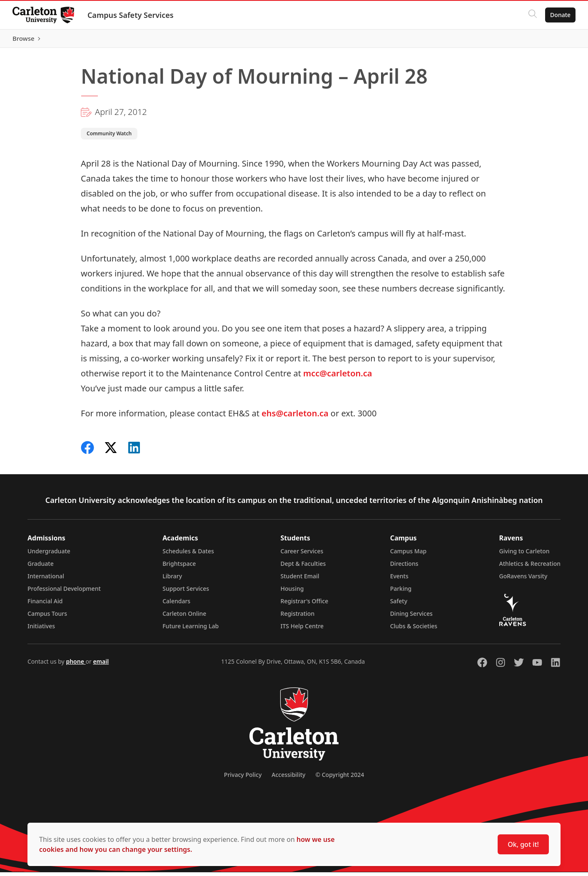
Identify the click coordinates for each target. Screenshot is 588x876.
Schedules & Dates (188, 555)
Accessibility (288, 778)
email (101, 665)
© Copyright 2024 (340, 778)
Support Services (186, 592)
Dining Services (411, 617)
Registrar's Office (305, 605)
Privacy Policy (243, 778)
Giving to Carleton (524, 555)
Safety (399, 605)
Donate (559, 15)
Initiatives (41, 630)
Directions (404, 567)
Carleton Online (184, 617)
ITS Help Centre (302, 630)
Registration (298, 617)
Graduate (41, 567)
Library (172, 580)
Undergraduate (49, 555)
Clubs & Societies (414, 630)
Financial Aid (45, 605)
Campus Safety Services (131, 15)
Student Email (300, 580)
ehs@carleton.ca (296, 417)
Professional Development (64, 592)
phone (76, 665)
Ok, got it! (523, 844)
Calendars (176, 605)
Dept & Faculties (303, 567)
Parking (401, 592)
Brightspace (179, 567)
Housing (292, 592)
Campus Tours (47, 617)
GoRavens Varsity (523, 580)
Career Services (302, 555)
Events (399, 580)
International (46, 580)
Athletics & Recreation (530, 567)
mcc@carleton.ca (337, 377)
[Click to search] (532, 15)
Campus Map (409, 555)
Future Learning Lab (191, 630)
